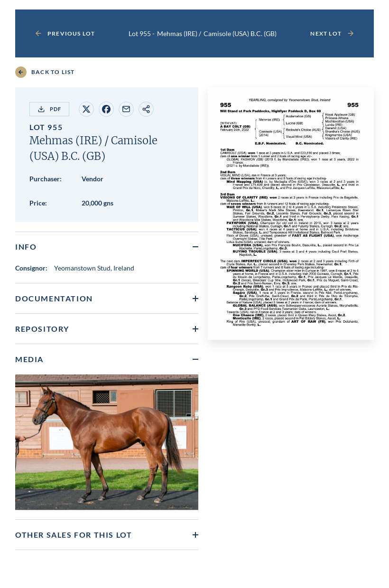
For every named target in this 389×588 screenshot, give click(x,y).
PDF (49, 109)
